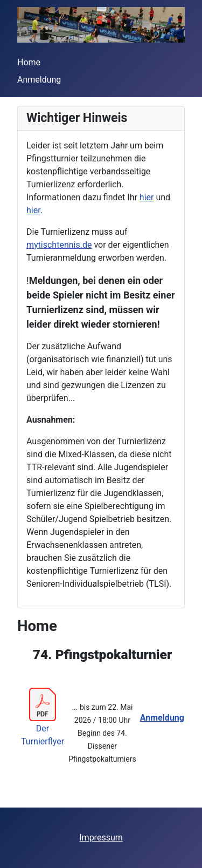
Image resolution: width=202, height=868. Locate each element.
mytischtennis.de (59, 245)
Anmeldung (39, 80)
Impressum (101, 838)
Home (29, 62)
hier (147, 197)
